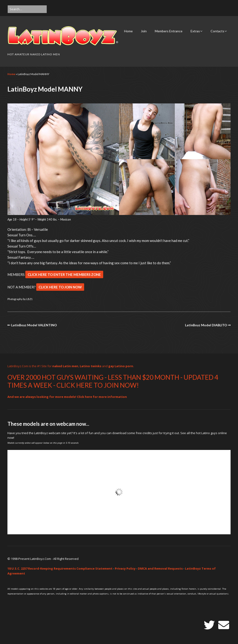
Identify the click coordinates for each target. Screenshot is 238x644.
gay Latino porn (121, 366)
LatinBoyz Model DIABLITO (206, 325)
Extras (195, 31)
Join (144, 31)
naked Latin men (65, 366)
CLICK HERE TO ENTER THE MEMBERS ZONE (64, 274)
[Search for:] (27, 9)
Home (128, 31)
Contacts (217, 31)
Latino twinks (91, 366)
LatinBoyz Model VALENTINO (34, 325)
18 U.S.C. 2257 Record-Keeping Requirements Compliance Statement (60, 568)
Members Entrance (169, 31)
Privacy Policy (125, 568)
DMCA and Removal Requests (160, 568)
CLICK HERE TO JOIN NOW (60, 287)
